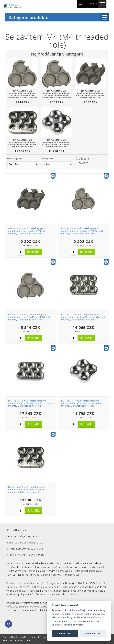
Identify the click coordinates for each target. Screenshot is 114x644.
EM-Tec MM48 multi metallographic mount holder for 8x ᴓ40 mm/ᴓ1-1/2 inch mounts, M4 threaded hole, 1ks (30, 403)
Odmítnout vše (93, 634)
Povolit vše (65, 634)
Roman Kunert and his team (31, 637)
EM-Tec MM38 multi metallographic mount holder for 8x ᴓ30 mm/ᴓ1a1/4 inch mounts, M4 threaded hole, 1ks (83, 317)
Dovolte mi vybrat (73, 625)
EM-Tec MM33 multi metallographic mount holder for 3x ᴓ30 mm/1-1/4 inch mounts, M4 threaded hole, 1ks (82, 231)
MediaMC (8, 641)
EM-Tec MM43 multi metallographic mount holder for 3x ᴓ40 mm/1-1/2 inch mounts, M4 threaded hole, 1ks (29, 317)
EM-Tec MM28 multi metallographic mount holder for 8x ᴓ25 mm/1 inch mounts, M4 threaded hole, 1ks (27, 490)
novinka (83, 163)
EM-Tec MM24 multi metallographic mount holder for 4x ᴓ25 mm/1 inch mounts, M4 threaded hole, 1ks (27, 231)
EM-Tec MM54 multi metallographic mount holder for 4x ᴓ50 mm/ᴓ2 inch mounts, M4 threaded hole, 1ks (81, 403)
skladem (84, 159)
